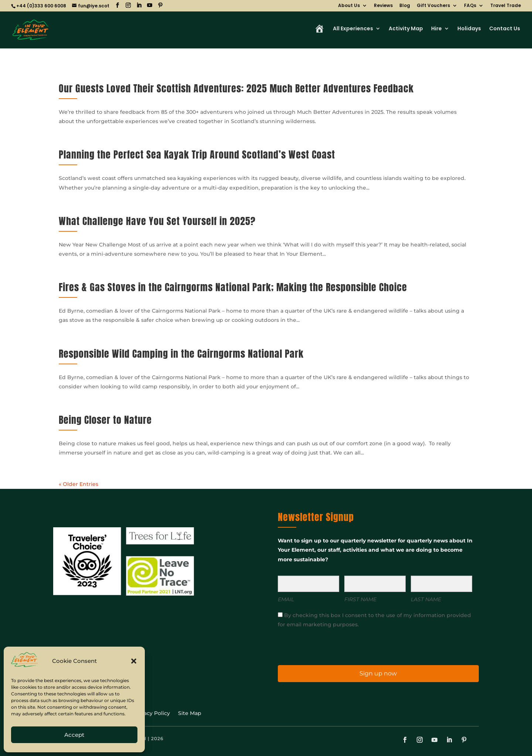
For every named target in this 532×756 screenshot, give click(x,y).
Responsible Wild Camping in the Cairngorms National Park (181, 354)
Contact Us (505, 29)
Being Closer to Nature (105, 420)
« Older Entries (79, 484)
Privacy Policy (152, 714)
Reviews (383, 6)
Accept (74, 735)
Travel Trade (506, 6)
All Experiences (353, 29)
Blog (405, 6)
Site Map (190, 714)
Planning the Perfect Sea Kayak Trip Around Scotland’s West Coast (197, 154)
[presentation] (323, 646)
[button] (134, 661)
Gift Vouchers (433, 6)
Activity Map (406, 29)
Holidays (469, 29)
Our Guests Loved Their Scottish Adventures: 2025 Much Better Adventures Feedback (236, 88)
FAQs (470, 6)
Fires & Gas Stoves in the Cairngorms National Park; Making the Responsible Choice (233, 287)
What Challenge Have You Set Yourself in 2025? (157, 221)
